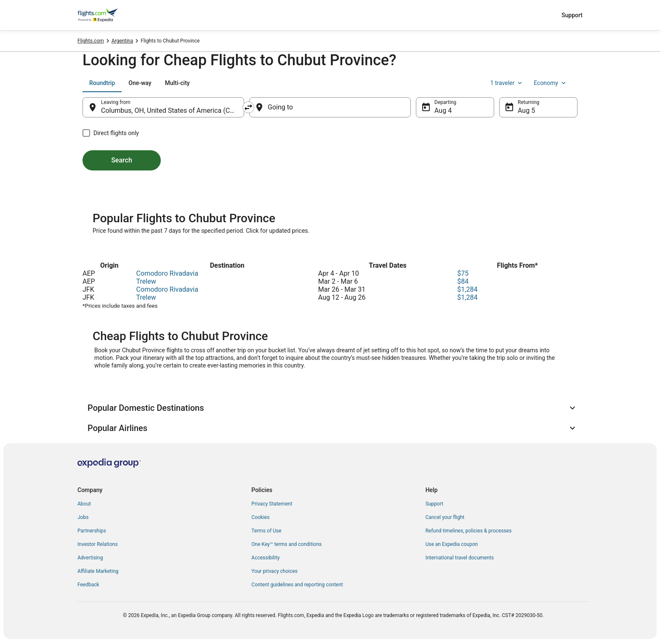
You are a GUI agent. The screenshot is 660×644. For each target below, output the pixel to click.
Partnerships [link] (92, 531)
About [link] (84, 504)
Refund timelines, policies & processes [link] (469, 531)
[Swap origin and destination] (248, 107)
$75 (463, 273)
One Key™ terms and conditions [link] (286, 544)
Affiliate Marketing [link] (98, 571)
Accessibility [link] (265, 558)
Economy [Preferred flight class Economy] (551, 83)
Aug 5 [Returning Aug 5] (526, 110)
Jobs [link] (83, 517)
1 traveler (507, 83)
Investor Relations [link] (98, 544)
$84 (463, 281)
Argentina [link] (122, 41)
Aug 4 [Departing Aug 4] (443, 110)
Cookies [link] (260, 517)
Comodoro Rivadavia (167, 273)
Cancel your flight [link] (445, 517)
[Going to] (330, 107)
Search (122, 160)
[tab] (102, 83)
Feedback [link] (88, 585)
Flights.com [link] (91, 41)
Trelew (146, 281)
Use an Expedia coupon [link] (452, 544)
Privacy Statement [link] (272, 504)
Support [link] (434, 504)
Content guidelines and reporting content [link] (297, 585)
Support (572, 15)
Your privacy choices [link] (274, 571)
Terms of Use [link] (266, 531)
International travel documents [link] (460, 558)
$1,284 (467, 289)
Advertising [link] (90, 558)
